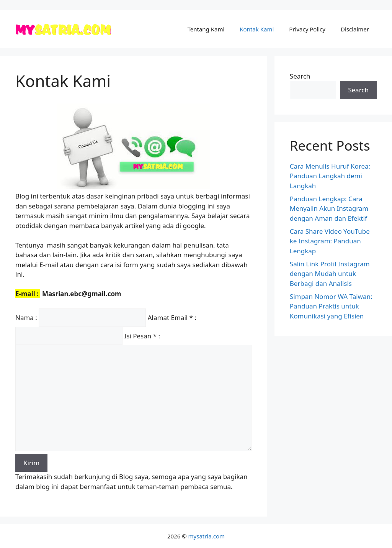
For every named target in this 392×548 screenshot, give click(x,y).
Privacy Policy (307, 29)
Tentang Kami (206, 29)
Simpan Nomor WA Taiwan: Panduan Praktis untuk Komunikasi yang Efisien (331, 306)
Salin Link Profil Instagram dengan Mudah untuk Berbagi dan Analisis (330, 274)
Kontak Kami (257, 29)
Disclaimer (355, 29)
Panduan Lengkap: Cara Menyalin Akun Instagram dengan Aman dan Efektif (329, 208)
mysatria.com (207, 536)
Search (300, 76)
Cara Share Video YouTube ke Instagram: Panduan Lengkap (330, 241)
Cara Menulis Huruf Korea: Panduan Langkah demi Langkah (330, 176)
